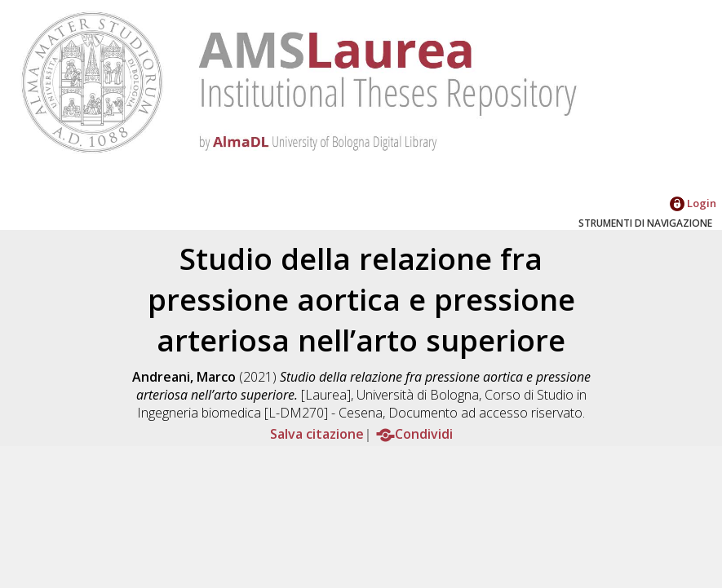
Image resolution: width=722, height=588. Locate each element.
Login (693, 203)
